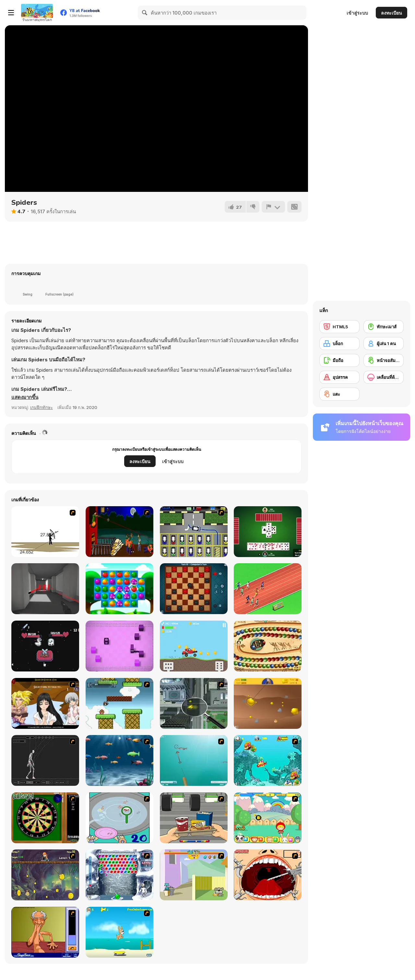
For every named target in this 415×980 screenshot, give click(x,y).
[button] (25, 397)
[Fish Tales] (268, 760)
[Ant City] (194, 703)
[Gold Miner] (268, 703)
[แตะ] (339, 394)
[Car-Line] (194, 532)
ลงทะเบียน (391, 13)
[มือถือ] (339, 360)
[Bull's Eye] (45, 818)
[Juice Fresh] (119, 589)
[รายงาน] (273, 207)
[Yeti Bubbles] (119, 875)
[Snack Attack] (194, 818)
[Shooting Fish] (194, 760)
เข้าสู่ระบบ (357, 13)
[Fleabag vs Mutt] (194, 875)
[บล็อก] (339, 344)
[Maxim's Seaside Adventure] (119, 932)
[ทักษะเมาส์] (384, 327)
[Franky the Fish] (119, 760)
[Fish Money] (45, 875)
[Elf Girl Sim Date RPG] (45, 703)
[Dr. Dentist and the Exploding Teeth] (268, 875)
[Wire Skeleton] (45, 760)
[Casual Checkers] (194, 589)
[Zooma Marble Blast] (268, 646)
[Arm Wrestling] (45, 932)
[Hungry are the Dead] (119, 532)
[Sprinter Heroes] (268, 589)
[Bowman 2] (45, 532)
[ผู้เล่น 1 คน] (384, 344)
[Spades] (268, 532)
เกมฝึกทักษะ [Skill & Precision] (41, 407)
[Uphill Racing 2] (194, 646)
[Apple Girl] (268, 818)
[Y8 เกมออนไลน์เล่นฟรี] (37, 13)
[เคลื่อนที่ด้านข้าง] (384, 377)
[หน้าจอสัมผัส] (384, 360)
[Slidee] (119, 646)
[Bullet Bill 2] (119, 703)
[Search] (145, 13)
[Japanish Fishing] (119, 818)
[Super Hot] (45, 589)
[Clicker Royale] (45, 646)
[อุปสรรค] (339, 377)
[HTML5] (339, 327)
